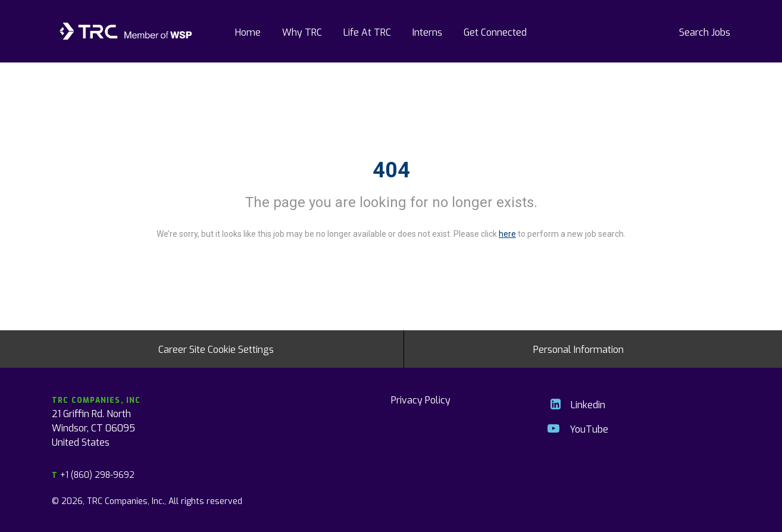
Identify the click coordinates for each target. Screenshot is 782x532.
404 (391, 170)
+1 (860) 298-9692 (93, 475)
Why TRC (302, 32)
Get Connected (495, 32)
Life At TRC (367, 32)
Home (248, 32)
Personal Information (578, 349)
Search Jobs (705, 32)
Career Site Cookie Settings (216, 349)
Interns (427, 32)
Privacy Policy (421, 399)
